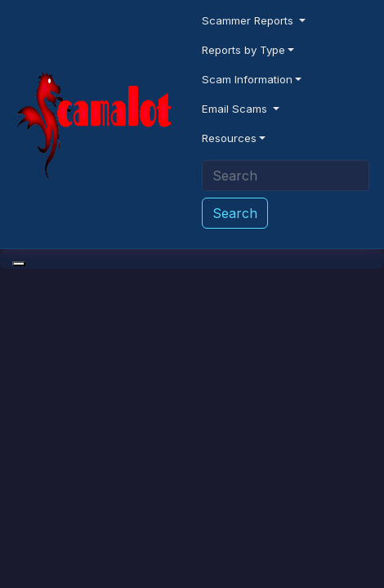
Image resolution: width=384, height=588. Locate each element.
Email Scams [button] (236, 109)
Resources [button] (229, 138)
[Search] (286, 176)
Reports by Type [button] (243, 50)
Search (235, 213)
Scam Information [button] (247, 79)
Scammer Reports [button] (249, 20)
